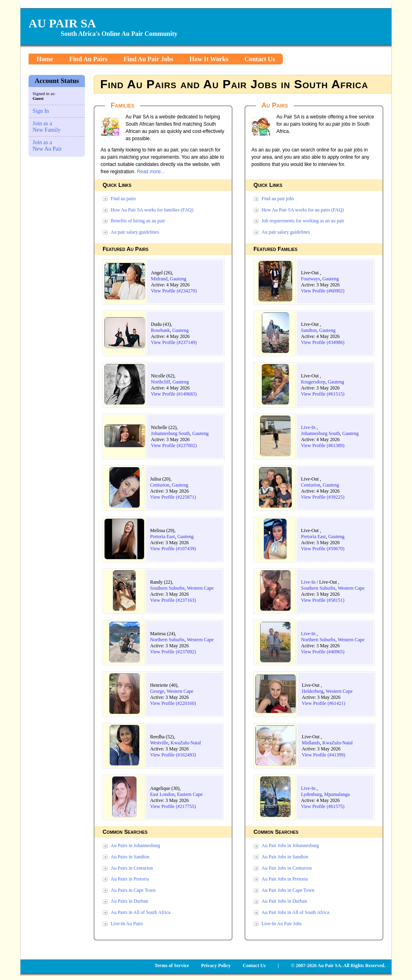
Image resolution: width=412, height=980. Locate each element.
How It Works (209, 59)
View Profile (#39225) (323, 497)
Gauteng (178, 279)
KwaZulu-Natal (186, 743)
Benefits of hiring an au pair (138, 221)
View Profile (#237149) (174, 342)
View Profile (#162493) (173, 755)
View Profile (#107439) (173, 549)
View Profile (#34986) (323, 342)
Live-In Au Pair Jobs (282, 924)
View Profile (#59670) (323, 549)
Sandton (309, 330)
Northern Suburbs (167, 640)
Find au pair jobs (278, 199)
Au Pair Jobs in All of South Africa (295, 912)
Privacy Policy (216, 965)
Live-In (308, 427)
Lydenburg (311, 794)
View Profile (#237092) (173, 652)
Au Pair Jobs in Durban (284, 901)
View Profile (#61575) (323, 806)
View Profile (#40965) (323, 652)
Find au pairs (123, 199)
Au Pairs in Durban (129, 901)
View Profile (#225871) (173, 497)
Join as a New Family (47, 127)
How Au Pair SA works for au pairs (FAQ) (303, 210)
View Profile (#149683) (174, 394)
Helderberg (313, 691)
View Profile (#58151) (323, 600)
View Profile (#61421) (323, 703)
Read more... (151, 172)
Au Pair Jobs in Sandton (285, 857)
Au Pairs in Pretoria (130, 879)
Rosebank (160, 330)
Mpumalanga (337, 794)
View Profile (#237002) (174, 445)
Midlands (311, 743)
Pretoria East (163, 537)
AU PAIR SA (62, 23)
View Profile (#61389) (323, 445)
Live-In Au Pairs (127, 924)
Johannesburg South (170, 433)
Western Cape (200, 588)
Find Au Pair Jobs (148, 59)
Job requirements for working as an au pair (303, 221)
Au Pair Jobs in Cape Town (288, 890)
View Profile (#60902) (323, 291)
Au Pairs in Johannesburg (135, 845)
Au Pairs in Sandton (130, 857)
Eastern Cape (190, 794)
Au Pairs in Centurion (132, 868)
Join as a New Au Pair (47, 146)
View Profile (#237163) (173, 600)
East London (162, 794)
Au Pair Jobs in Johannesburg (290, 845)
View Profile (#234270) (174, 291)
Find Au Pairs (88, 59)
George (157, 691)
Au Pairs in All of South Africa (141, 912)
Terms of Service (172, 965)
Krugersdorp (313, 382)
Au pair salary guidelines (135, 232)
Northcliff (161, 382)
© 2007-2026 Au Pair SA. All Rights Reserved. (338, 965)
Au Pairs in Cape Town (133, 890)
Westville (159, 743)
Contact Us (260, 59)
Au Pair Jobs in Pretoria (285, 879)
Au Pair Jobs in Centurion (287, 868)
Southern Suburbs (167, 588)
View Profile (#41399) (323, 755)
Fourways (310, 279)
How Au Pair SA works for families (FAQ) (152, 210)
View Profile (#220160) (173, 703)
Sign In (41, 111)
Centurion (160, 485)
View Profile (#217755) (173, 806)
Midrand (159, 279)
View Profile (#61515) (323, 394)
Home (45, 59)
